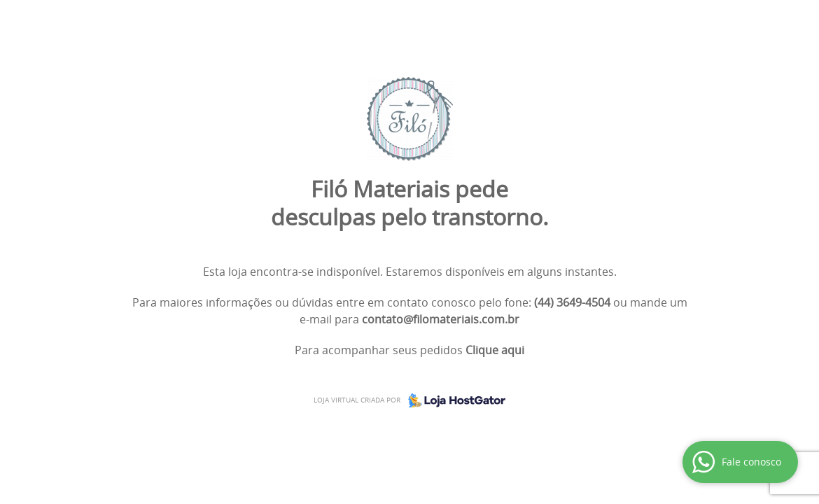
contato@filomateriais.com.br (441, 319)
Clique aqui (495, 350)
